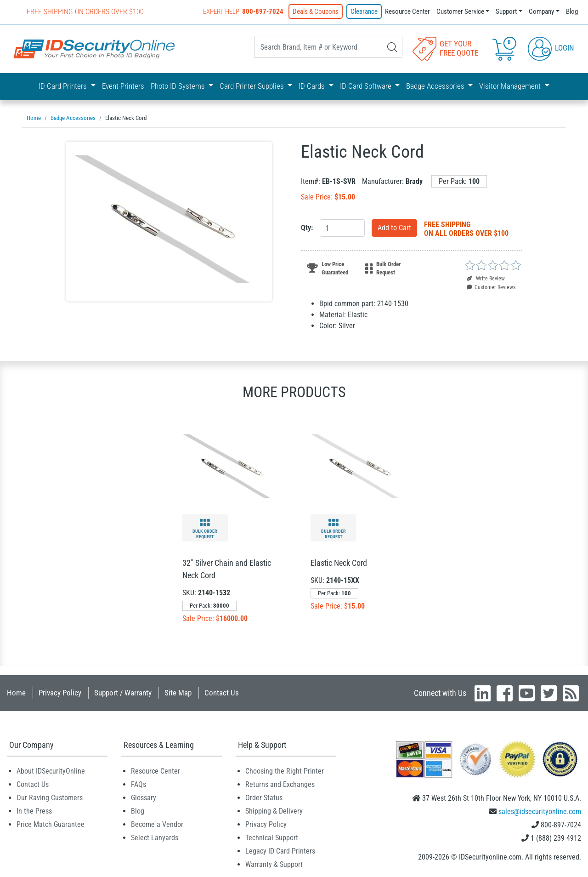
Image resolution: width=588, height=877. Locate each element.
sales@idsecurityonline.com (540, 812)
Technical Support (272, 838)
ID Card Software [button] (367, 86)
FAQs (139, 784)
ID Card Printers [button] (64, 86)
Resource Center (407, 11)
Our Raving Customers (50, 798)
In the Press (34, 811)
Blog (572, 11)
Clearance (364, 11)
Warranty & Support (274, 864)
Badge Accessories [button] (436, 86)
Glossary (144, 798)
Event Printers (123, 86)
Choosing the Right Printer (285, 771)
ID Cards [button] (313, 86)
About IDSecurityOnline (51, 771)
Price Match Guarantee (51, 824)
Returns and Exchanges (280, 784)
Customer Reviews (491, 287)
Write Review (486, 279)
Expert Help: (243, 11)
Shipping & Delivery (274, 811)
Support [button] (506, 11)
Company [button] (541, 11)
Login (551, 48)
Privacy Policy (60, 693)
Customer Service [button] (460, 11)
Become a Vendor (157, 824)
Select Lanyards (155, 838)
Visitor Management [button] (511, 86)
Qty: (307, 228)
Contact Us (222, 693)
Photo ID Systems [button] (179, 86)
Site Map (178, 693)
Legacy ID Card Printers (280, 851)
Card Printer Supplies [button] (253, 86)
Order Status (264, 798)
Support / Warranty (123, 693)
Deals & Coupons (316, 11)
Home (16, 693)
